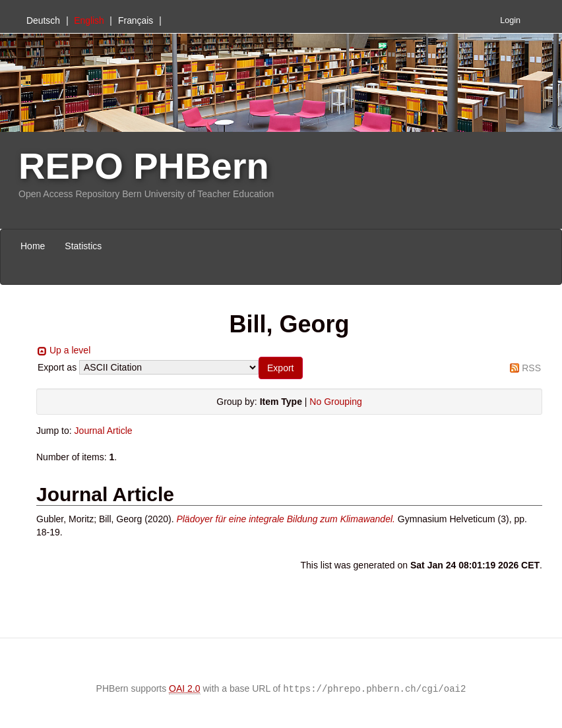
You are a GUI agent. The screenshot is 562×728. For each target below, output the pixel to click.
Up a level (70, 350)
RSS (531, 368)
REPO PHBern (144, 166)
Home (33, 246)
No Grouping (335, 402)
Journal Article (104, 431)
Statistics (83, 246)
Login (510, 20)
